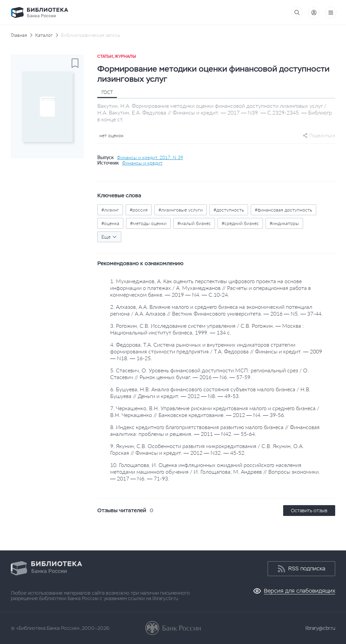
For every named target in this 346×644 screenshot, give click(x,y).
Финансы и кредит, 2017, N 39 (150, 157)
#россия (139, 210)
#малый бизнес (194, 223)
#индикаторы (284, 223)
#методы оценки (148, 223)
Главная (19, 35)
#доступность (229, 210)
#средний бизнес (240, 223)
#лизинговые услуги (181, 210)
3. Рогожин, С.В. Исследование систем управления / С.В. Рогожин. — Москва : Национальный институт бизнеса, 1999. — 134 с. (207, 329)
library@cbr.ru (320, 628)
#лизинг (110, 210)
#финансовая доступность (283, 210)
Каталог (44, 35)
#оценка (110, 223)
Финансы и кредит (142, 163)
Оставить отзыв (309, 511)
